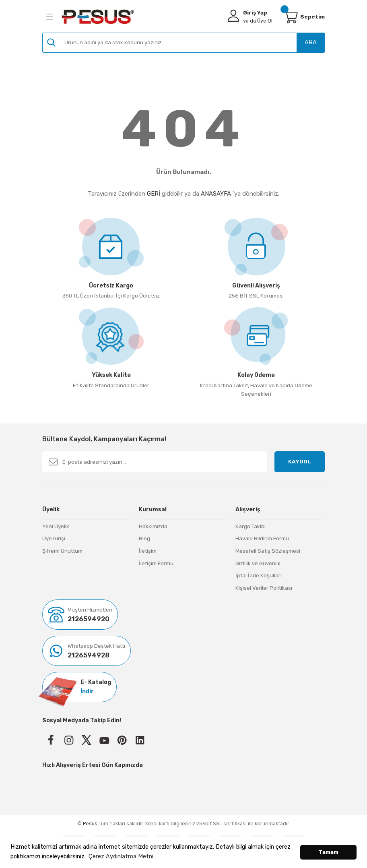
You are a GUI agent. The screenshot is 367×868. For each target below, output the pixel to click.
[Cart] (291, 17)
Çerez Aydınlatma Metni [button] (121, 857)
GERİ (154, 194)
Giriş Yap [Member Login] (255, 13)
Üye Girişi (54, 538)
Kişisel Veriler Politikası (264, 588)
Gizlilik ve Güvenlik (258, 563)
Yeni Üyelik (56, 526)
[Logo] (98, 17)
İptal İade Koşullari (259, 576)
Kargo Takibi (251, 526)
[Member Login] (233, 16)
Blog (144, 538)
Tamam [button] (329, 852)
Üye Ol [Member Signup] (258, 21)
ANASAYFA (216, 194)
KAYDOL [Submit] (300, 462)
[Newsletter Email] (155, 462)
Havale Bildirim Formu (262, 538)
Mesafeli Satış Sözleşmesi (268, 551)
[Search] (183, 43)
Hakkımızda (153, 526)
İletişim (148, 551)
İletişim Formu (156, 563)
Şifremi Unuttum (62, 551)
